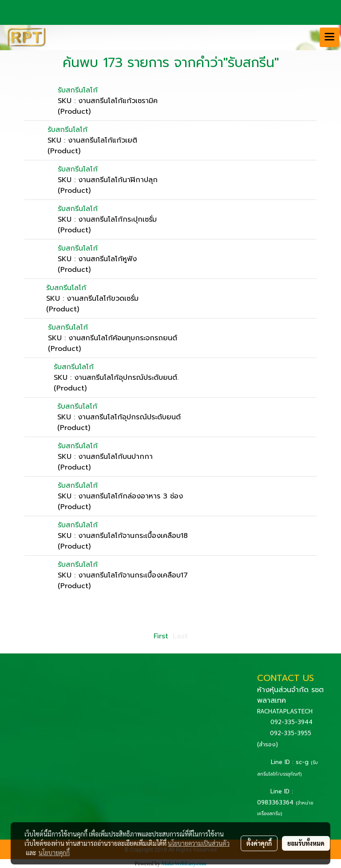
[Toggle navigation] (329, 37)
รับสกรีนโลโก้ (78, 90)
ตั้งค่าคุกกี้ (259, 843)
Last (180, 636)
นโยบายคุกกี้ (54, 852)
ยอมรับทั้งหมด (306, 843)
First (161, 636)
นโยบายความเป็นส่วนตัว (199, 843)
